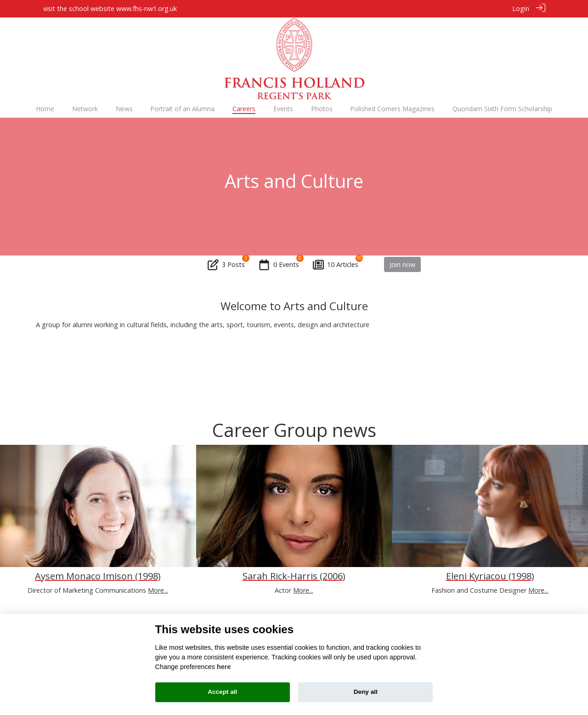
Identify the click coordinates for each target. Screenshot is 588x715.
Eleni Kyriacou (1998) (490, 576)
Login (521, 9)
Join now (402, 264)
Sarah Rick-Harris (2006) (294, 576)
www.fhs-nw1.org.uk (147, 9)
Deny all (366, 692)
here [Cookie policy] (224, 667)
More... (158, 590)
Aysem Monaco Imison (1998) (98, 576)
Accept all (222, 692)
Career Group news (294, 429)
